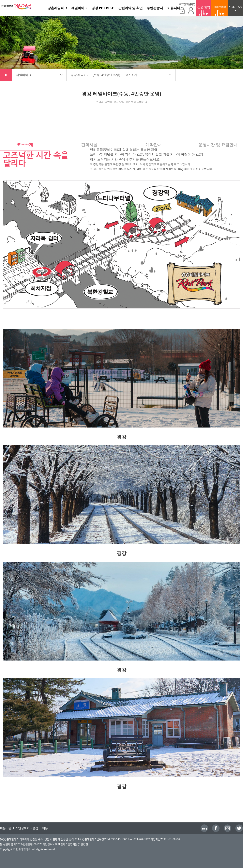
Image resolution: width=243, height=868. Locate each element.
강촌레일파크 (16, 8)
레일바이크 (79, 8)
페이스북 (216, 828)
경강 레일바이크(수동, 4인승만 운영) (95, 75)
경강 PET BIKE (103, 8)
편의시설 (89, 145)
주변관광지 (155, 8)
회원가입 (191, 8)
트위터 (239, 828)
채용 (45, 828)
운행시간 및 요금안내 (218, 145)
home (6, 75)
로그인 (182, 8)
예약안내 (154, 145)
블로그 (204, 828)
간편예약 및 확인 (131, 8)
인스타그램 (228, 828)
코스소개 (131, 75)
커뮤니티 (174, 8)
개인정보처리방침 (27, 828)
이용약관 (6, 828)
